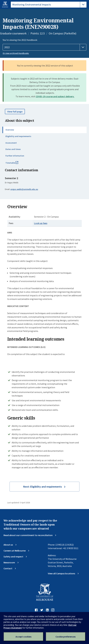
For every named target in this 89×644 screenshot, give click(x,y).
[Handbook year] (44, 47)
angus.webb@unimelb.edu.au (24, 189)
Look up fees (41, 223)
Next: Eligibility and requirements (43, 487)
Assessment (11, 143)
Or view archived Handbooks (16, 53)
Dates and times (13, 149)
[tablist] (49, 5)
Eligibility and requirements (18, 136)
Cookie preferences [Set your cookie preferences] (66, 637)
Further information (15, 156)
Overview (10, 130)
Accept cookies (23, 637)
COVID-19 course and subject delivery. (55, 96)
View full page (15, 112)
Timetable (15, 164)
